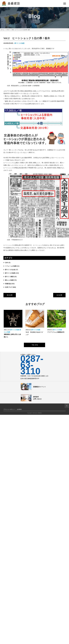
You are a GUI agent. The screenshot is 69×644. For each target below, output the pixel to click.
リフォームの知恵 (11, 266)
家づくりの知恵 (19, 43)
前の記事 (10, 295)
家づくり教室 (9, 277)
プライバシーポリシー (9, 409)
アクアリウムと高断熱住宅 (56, 332)
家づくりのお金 (10, 270)
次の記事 (59, 295)
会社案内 (19, 409)
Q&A (7, 263)
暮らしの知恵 (9, 280)
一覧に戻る (34, 345)
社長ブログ (9, 287)
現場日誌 (8, 284)
